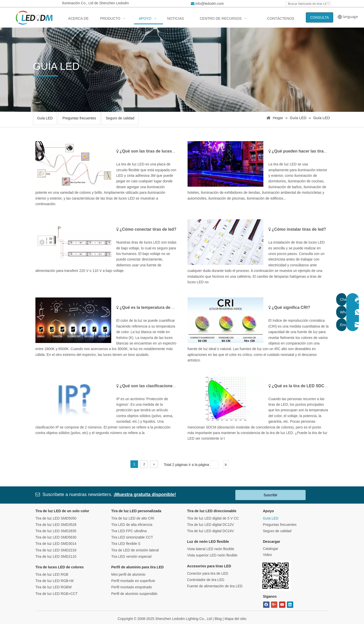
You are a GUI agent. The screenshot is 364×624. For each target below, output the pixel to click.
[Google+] (274, 605)
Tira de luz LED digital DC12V (210, 525)
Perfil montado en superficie (133, 581)
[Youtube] (282, 605)
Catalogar (271, 549)
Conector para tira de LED (208, 573)
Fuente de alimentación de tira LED (215, 586)
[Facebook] (266, 605)
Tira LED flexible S (126, 544)
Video (267, 555)
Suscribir (270, 495)
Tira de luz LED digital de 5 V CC (213, 518)
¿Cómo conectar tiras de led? (148, 229)
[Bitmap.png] (276, 576)
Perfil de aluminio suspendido (134, 594)
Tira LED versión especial (131, 556)
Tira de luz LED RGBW (53, 587)
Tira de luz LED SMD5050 (56, 518)
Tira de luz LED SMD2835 (56, 531)
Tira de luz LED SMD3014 (56, 544)
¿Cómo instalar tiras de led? (299, 229)
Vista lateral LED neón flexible (211, 549)
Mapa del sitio (235, 619)
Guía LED (45, 118)
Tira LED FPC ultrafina (129, 531)
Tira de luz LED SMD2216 (56, 550)
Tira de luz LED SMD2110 (56, 556)
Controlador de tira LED (206, 580)
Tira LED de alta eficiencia (132, 525)
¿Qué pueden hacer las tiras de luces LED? (313, 151)
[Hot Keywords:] (329, 4)
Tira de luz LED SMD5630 (56, 537)
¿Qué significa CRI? (291, 307)
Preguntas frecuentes (79, 118)
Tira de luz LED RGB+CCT (56, 594)
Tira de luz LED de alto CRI (133, 518)
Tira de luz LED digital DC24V (210, 531)
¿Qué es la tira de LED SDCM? (301, 386)
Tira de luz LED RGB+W (55, 581)
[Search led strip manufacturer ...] (306, 4)
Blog (218, 619)
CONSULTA (320, 17)
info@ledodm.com (209, 4)
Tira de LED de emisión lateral (135, 550)
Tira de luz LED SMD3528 (56, 525)
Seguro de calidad (120, 118)
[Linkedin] (290, 605)
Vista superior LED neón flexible (212, 555)
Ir (226, 465)
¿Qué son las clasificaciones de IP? (154, 386)
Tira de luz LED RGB (52, 574)
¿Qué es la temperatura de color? (152, 307)
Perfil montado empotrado (132, 587)
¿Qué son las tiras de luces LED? (152, 151)
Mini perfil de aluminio (128, 574)
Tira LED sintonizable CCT (132, 537)
